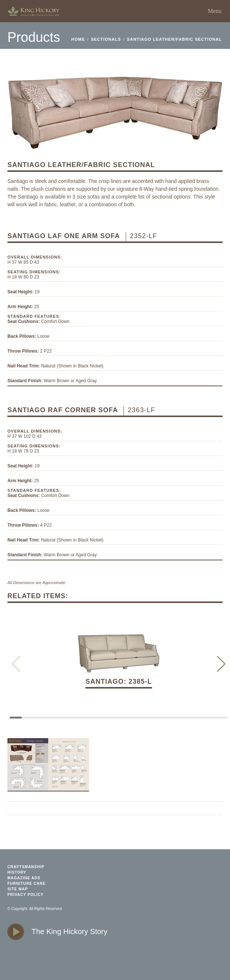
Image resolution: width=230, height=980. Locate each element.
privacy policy (26, 895)
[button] (221, 664)
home (33, 11)
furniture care (27, 884)
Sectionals (106, 39)
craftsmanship (26, 867)
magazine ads (24, 878)
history (17, 872)
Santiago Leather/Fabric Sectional (174, 39)
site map (18, 889)
